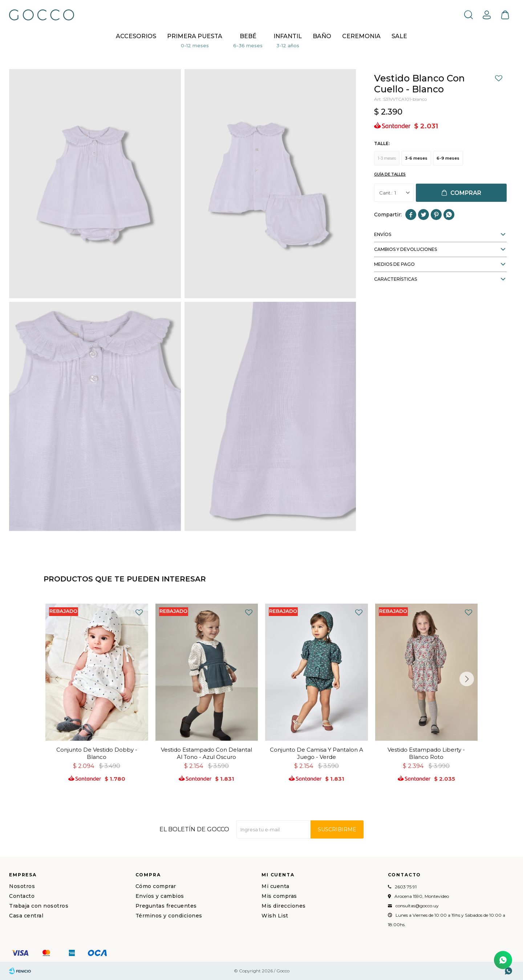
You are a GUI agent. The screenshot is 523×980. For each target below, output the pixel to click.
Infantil (288, 36)
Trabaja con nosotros (39, 906)
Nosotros (22, 886)
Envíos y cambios (160, 896)
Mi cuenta (275, 886)
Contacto (22, 896)
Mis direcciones (284, 906)
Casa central (26, 916)
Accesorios (136, 36)
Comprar (466, 193)
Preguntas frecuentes (166, 906)
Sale (399, 36)
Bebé (248, 36)
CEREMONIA (361, 36)
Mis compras (279, 896)
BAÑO (322, 36)
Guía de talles (390, 174)
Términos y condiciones (169, 916)
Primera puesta (195, 36)
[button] (467, 679)
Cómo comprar (156, 886)
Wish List (275, 916)
